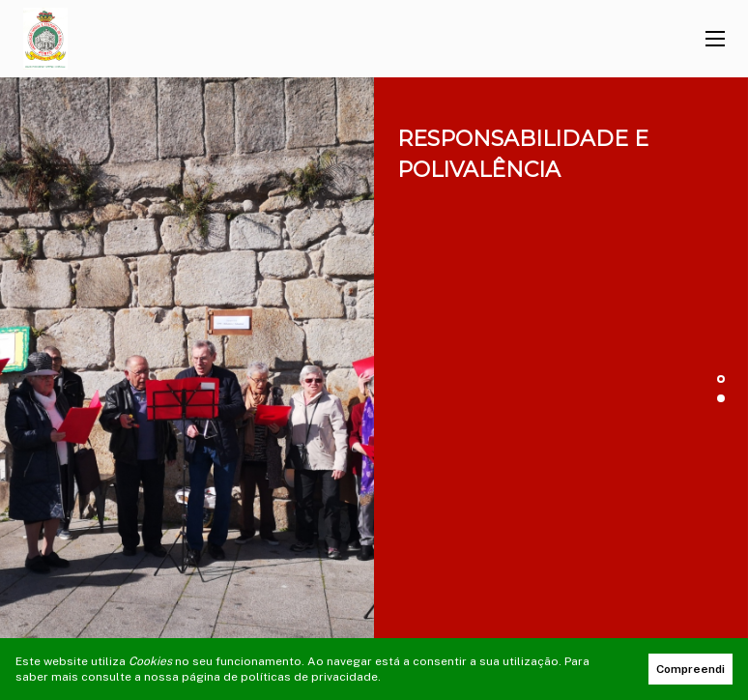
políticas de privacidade (309, 677)
